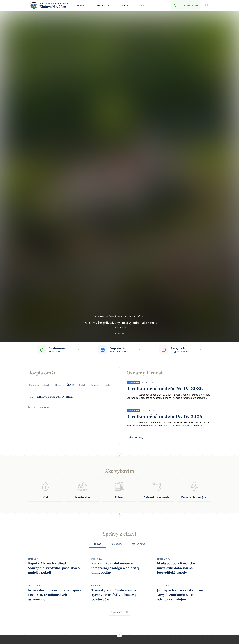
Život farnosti (104, 5)
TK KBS (98, 544)
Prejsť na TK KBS (120, 612)
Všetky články (136, 437)
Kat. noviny (117, 544)
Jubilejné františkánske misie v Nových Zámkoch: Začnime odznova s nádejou (181, 595)
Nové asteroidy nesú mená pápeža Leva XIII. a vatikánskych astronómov (55, 595)
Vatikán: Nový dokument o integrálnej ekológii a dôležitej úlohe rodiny (115, 568)
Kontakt (142, 5)
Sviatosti (125, 5)
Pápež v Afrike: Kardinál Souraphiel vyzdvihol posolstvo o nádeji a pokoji (54, 568)
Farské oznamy (133, 383)
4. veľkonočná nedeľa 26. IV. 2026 (165, 389)
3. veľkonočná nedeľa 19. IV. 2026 (164, 416)
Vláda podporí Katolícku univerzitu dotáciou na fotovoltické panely (176, 568)
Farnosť (83, 5)
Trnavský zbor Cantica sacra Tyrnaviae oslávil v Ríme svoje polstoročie (115, 595)
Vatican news (138, 544)
